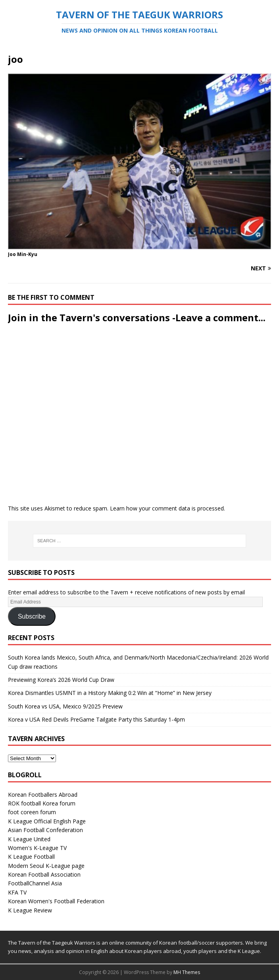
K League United (29, 839)
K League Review (30, 910)
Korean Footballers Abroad (43, 795)
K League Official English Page (47, 821)
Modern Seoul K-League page (46, 866)
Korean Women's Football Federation (56, 901)
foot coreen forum (32, 812)
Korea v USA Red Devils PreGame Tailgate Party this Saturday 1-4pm (96, 719)
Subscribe (32, 616)
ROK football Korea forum (42, 803)
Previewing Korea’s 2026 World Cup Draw (61, 680)
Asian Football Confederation (45, 830)
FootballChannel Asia (35, 883)
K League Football (31, 857)
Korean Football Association (44, 874)
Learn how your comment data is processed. (167, 508)
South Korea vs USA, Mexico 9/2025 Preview (65, 706)
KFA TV (17, 892)
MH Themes (187, 972)
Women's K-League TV (37, 848)
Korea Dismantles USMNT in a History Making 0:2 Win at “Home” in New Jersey (110, 693)
